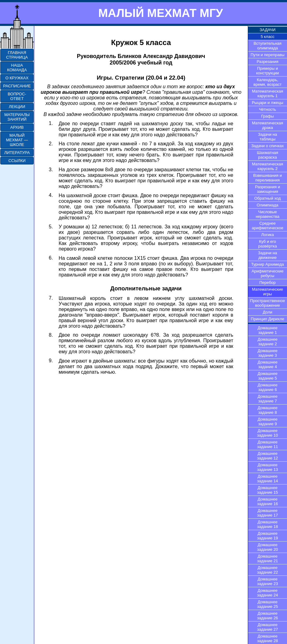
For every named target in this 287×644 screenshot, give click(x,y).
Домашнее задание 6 (268, 387)
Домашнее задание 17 (268, 513)
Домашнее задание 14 (268, 479)
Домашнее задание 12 (268, 456)
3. (51, 170)
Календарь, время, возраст (267, 82)
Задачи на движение (268, 255)
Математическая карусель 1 (268, 93)
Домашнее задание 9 (268, 422)
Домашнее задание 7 (268, 399)
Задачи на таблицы (268, 137)
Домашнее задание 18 (268, 524)
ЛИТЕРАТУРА (17, 153)
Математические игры (268, 292)
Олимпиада (268, 205)
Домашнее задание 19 (268, 536)
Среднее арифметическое (268, 226)
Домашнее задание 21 (268, 559)
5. (51, 227)
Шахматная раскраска (267, 155)
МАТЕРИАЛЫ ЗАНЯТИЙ (17, 117)
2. (51, 144)
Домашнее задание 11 (268, 444)
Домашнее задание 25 (268, 604)
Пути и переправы (268, 55)
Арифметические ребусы (268, 273)
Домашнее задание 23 (268, 581)
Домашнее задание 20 (268, 547)
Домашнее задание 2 (268, 342)
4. (51, 195)
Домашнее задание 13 (268, 467)
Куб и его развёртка (268, 244)
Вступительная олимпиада (268, 46)
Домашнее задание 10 (268, 433)
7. (51, 298)
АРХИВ (17, 127)
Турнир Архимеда (268, 264)
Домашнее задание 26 (268, 616)
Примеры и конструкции (268, 71)
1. (51, 123)
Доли (268, 312)
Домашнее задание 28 (268, 638)
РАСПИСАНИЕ (17, 86)
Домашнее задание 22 (268, 570)
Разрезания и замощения (267, 189)
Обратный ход (268, 198)
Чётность (268, 109)
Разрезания (268, 62)
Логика (267, 235)
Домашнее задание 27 (268, 627)
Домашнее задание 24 (268, 593)
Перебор (268, 283)
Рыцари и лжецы (268, 103)
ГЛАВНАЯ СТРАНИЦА (17, 55)
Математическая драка (268, 125)
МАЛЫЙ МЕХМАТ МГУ (160, 13)
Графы (268, 116)
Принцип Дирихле (268, 319)
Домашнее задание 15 (268, 490)
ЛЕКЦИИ (17, 107)
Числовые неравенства (268, 214)
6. (51, 258)
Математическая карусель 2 (268, 166)
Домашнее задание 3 (268, 353)
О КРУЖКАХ (17, 78)
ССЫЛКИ (17, 161)
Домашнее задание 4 (268, 364)
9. (51, 361)
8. (51, 335)
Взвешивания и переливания (268, 178)
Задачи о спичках (267, 146)
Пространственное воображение (267, 303)
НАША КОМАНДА (17, 68)
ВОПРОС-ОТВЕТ (17, 96)
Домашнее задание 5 (268, 376)
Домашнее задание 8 (268, 410)
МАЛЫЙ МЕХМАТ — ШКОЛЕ (17, 140)
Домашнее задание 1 (268, 330)
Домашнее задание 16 (268, 501)
